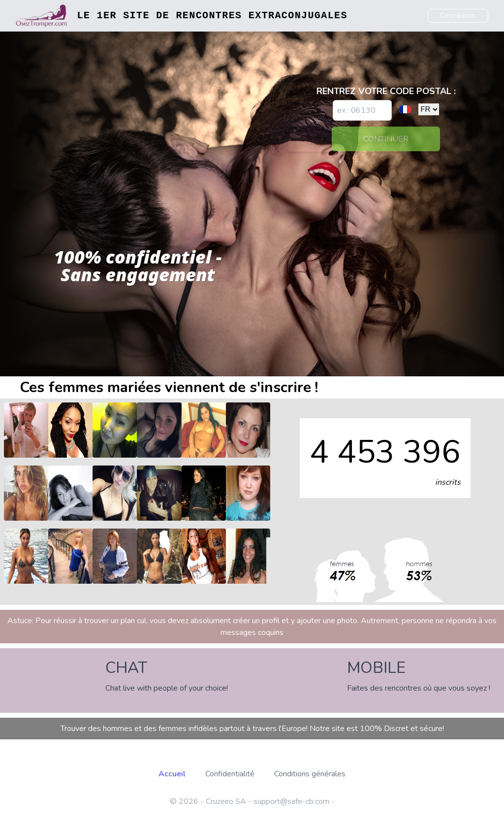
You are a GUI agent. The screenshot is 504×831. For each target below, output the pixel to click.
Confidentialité (230, 774)
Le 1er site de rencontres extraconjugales (212, 16)
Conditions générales (310, 774)
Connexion (458, 16)
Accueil (172, 774)
